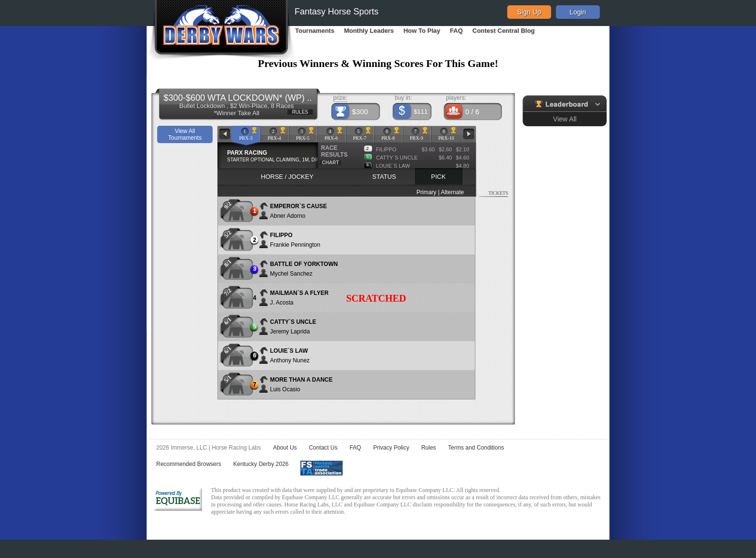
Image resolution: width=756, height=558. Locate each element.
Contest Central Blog (504, 31)
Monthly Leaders (369, 31)
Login (578, 12)
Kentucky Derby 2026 (261, 464)
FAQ (456, 31)
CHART (331, 163)
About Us (285, 448)
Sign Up (529, 12)
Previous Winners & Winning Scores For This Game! (378, 63)
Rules (429, 448)
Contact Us (323, 448)
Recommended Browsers (189, 464)
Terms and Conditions (476, 448)
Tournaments (315, 31)
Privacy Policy (391, 448)
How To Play (422, 31)
